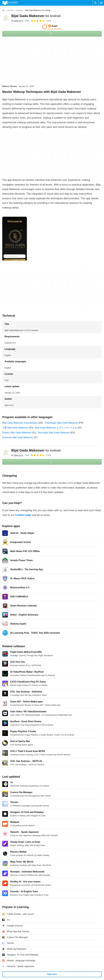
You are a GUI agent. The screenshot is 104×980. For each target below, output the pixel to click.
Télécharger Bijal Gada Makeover (61, 423)
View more (52, 974)
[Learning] (19, 10)
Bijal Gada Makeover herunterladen (20, 423)
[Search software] (95, 3)
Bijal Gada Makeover (36, 16)
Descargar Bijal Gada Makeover (54, 433)
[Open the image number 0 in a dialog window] (15, 239)
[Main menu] (101, 3)
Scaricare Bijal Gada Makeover (18, 437)
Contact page (23, 515)
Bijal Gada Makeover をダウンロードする (56, 428)
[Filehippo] (10, 3)
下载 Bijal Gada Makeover (15, 428)
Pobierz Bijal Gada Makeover (17, 433)
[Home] (3, 10)
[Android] (10, 10)
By (17, 21)
